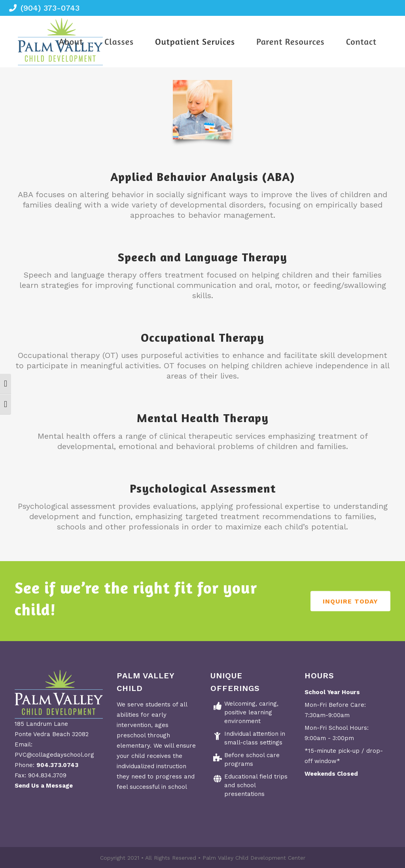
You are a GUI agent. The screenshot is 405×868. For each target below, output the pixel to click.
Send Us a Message (44, 786)
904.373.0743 (57, 765)
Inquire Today (350, 601)
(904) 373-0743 (50, 8)
